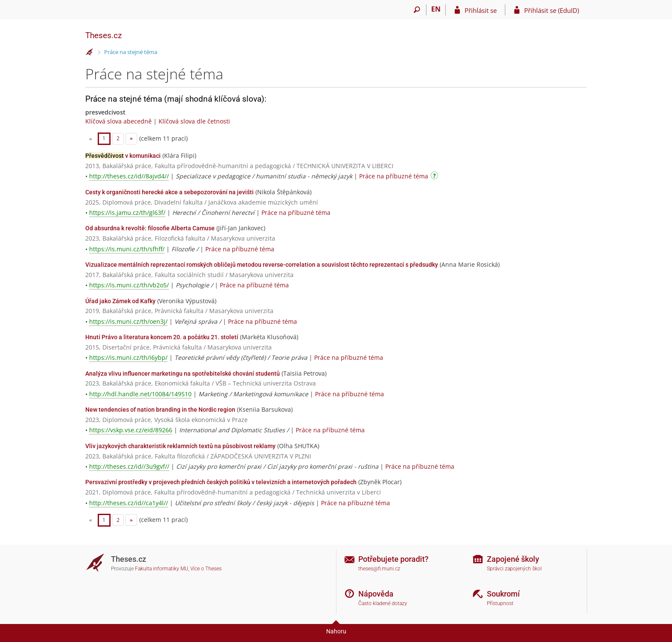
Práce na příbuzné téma (394, 176)
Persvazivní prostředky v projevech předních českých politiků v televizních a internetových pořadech (221, 482)
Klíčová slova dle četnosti (194, 121)
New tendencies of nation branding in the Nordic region (160, 410)
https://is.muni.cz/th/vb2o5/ (129, 285)
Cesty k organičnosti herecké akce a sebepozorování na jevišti (169, 192)
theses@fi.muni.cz (379, 569)
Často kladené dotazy (383, 603)
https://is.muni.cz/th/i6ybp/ (128, 357)
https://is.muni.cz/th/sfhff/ (127, 249)
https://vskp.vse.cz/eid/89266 (131, 430)
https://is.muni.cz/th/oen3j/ (128, 321)
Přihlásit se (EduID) (552, 10)
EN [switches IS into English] (436, 9)
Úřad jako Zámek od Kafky (120, 301)
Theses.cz (103, 35)
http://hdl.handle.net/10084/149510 (140, 394)
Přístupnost (500, 603)
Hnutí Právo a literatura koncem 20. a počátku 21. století (162, 337)
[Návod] (435, 177)
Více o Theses (206, 569)
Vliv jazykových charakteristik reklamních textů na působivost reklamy (180, 446)
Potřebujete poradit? (393, 559)
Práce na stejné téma (131, 52)
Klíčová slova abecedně (118, 121)
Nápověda (376, 594)
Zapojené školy (513, 559)
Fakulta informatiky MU (162, 569)
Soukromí (503, 594)
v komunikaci (123, 156)
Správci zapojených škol (514, 569)
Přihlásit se (481, 10)
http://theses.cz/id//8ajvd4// (129, 176)
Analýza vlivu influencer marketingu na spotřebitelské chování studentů (183, 374)
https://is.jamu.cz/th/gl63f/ (127, 212)
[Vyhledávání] (417, 10)
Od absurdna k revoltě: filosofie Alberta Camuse (150, 228)
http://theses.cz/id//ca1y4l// (129, 503)
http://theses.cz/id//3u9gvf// (129, 466)
